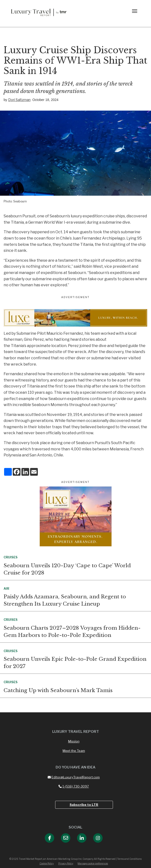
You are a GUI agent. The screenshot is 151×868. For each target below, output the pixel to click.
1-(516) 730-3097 (74, 786)
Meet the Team (74, 751)
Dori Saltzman (19, 100)
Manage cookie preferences (93, 863)
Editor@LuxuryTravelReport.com (74, 777)
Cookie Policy (47, 863)
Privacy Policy (66, 863)
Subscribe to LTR (84, 805)
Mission (74, 741)
